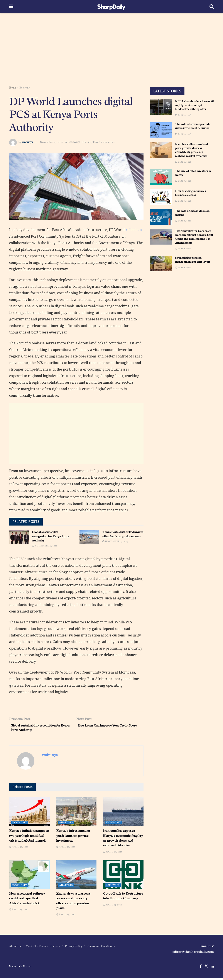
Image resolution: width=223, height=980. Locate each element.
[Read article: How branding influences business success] (161, 197)
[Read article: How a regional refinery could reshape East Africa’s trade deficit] (29, 876)
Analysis (66, 824)
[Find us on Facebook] (201, 968)
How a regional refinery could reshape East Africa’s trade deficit (27, 900)
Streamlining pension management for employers (193, 260)
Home (13, 88)
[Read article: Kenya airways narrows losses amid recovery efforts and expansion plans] (76, 876)
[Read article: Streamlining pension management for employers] (161, 264)
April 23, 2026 (112, 906)
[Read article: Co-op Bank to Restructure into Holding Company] (123, 876)
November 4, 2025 (51, 142)
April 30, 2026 (19, 848)
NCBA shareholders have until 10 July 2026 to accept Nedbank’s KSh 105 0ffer (194, 105)
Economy (25, 88)
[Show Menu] (11, 7)
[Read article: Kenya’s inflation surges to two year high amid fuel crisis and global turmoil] (29, 813)
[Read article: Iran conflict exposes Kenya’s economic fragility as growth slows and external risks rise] (123, 813)
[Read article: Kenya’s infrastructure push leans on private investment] (76, 813)
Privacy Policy (74, 948)
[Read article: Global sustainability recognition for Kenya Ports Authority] (19, 537)
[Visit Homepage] (111, 7)
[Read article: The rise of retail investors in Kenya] (161, 177)
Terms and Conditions (101, 948)
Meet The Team (36, 948)
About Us (15, 948)
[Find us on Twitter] (206, 968)
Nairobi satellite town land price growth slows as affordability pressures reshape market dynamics (191, 150)
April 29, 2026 (113, 853)
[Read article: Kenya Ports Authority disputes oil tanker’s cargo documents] (89, 537)
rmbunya (27, 142)
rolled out (134, 230)
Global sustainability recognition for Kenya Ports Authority (50, 536)
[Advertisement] (111, 50)
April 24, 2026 (19, 911)
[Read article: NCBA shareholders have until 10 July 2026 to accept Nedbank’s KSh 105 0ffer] (161, 107)
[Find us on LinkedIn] (212, 968)
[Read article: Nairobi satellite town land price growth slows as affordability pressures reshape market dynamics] (161, 150)
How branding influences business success (191, 193)
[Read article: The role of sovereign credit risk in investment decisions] (161, 130)
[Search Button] (212, 7)
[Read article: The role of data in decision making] (161, 217)
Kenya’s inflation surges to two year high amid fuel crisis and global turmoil (29, 837)
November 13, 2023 (115, 541)
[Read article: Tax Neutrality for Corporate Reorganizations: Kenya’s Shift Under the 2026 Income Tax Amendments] (161, 237)
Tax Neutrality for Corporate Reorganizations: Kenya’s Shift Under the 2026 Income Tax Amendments (194, 237)
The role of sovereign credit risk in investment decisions (193, 126)
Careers (55, 948)
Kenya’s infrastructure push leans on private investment (73, 837)
